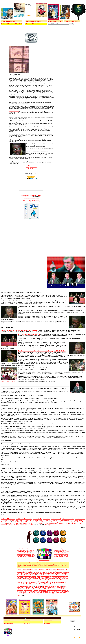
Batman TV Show (62, 589)
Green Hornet (20, 590)
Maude (10, 523)
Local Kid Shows (21, 549)
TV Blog (19, 558)
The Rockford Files (58, 520)
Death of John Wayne (45, 577)
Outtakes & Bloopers (44, 582)
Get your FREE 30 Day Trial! (31, 198)
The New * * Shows (22, 557)
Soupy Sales (23, 589)
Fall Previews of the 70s (68, 519)
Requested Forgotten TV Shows (24, 554)
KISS (21, 581)
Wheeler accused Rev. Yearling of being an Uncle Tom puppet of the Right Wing (42, 351)
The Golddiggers (26, 591)
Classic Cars (38, 571)
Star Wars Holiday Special (12, 520)
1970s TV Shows (40, 591)
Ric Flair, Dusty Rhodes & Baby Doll (40, 580)
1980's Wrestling (31, 557)
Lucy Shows (31, 571)
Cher (29, 582)
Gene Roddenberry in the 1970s (42, 519)
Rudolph (63, 594)
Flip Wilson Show (37, 572)
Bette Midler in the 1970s (27, 525)
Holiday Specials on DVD (28, 622)
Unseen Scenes (20, 553)
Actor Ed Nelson (16, 522)
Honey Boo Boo (24, 571)
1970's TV (48, 570)
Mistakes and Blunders (36, 563)
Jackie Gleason (66, 591)
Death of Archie (25, 522)
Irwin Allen (36, 589)
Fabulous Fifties (28, 551)
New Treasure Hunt (53, 579)
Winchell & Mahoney (50, 573)
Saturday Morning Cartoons (58, 575)
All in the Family (69, 520)
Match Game (30, 593)
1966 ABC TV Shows (63, 579)
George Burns (47, 594)
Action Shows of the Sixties (60, 550)
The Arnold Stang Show (53, 565)
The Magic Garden (48, 581)
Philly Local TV (48, 585)
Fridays (51, 580)
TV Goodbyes (21, 551)
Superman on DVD (21, 572)
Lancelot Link (27, 581)
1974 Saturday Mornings (57, 577)
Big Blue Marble (45, 572)
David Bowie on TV (49, 591)
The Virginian (31, 577)
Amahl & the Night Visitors (30, 576)
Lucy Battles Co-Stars (22, 564)
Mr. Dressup (66, 572)
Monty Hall (52, 572)
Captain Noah (20, 575)
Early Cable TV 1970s (76, 523)
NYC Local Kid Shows (57, 585)
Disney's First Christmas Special (44, 575)
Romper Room (61, 582)
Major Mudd (20, 573)
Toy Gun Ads (29, 572)
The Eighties (57, 554)
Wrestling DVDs (27, 624)
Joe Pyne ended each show (9, 382)
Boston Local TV (39, 585)
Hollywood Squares (22, 593)
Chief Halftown (28, 573)
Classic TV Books (47, 624)
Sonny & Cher (43, 587)
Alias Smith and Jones (25, 520)
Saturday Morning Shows (23, 550)
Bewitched (38, 577)
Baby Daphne (35, 573)
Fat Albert (25, 577)
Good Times (78, 522)
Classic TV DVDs (7, 620)
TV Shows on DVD (35, 582)
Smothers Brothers (51, 587)
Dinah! (5, 523)
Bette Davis (32, 586)
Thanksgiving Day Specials (30, 575)
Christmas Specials (46, 586)
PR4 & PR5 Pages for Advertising (31, 201)
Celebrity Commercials (55, 594)
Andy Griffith (24, 582)
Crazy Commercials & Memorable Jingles (46, 564)
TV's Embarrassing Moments (61, 549)
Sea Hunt (66, 571)
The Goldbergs (29, 584)
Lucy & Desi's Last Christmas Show (57, 576)
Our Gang (36, 590)
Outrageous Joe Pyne (22, 565)
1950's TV (31, 570)
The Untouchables (43, 589)
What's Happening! (25, 587)
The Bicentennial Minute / (43, 523)
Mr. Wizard (65, 573)
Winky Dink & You (35, 587)
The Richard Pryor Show (37, 594)
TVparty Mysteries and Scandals (61, 551)
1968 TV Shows (28, 580)
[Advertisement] (30, 11)
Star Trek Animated (56, 519)
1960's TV (36, 570)
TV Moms (17, 525)
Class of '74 (63, 522)
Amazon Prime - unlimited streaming (31, 195)
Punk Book (42, 570)
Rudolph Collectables (27, 579)
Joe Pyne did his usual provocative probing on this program (19, 330)
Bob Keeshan (37, 593)
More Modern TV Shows (29, 555)
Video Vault (32, 550)
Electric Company (24, 586)
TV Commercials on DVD (8, 624)
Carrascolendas (59, 572)
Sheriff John (41, 573)
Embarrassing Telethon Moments (60, 563)
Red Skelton (62, 580)
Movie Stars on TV (30, 549)
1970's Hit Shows (58, 555)
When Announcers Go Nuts (61, 564)
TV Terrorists (30, 589)
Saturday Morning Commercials (53, 584)
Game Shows (27, 553)
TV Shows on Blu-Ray (48, 620)
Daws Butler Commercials (39, 584)
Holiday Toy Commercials (43, 576)
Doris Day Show (17, 523)
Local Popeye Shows (44, 579)
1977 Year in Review (37, 520)
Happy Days (70, 522)
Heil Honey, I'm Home (32, 564)
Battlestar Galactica (36, 522)
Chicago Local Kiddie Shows (29, 585)
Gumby (42, 593)
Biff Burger (48, 525)
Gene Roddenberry (52, 571)
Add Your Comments (61, 557)
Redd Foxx (54, 586)
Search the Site (62, 557)
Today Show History (29, 590)
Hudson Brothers (58, 591)
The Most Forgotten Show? (47, 563)
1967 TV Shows (21, 580)
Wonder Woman (46, 522)
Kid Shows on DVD (7, 622)
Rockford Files (60, 571)
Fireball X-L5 (58, 573)
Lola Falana (33, 591)
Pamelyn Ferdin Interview (29, 523)
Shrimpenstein (35, 579)
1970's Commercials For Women (54, 590)
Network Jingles (55, 522)
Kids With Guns (30, 565)
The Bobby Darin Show (25, 594)
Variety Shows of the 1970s (61, 553)
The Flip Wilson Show (49, 593)
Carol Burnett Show (52, 589)
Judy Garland (38, 586)
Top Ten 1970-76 (48, 520)
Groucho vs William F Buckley (58, 570)
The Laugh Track (64, 554)
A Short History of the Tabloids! (41, 565)
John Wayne (44, 571)
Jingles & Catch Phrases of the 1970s (60, 523)
